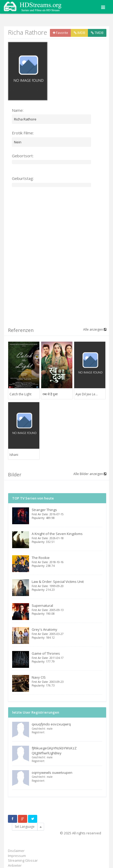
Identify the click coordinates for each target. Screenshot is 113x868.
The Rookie (67, 561)
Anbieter (15, 865)
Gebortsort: (23, 156)
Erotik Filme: (23, 133)
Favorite (60, 33)
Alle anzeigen (95, 329)
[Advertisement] (56, 263)
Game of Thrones (67, 657)
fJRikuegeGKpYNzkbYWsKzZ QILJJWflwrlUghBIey (54, 751)
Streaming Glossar (23, 860)
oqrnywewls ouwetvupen (52, 773)
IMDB (79, 33)
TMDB (97, 33)
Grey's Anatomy (67, 633)
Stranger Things (67, 514)
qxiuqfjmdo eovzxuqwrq (51, 724)
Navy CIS (67, 681)
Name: (18, 110)
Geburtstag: (23, 178)
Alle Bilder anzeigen (90, 474)
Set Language (25, 827)
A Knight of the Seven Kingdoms (67, 538)
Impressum (17, 856)
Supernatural (67, 609)
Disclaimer (16, 851)
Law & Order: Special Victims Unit (67, 585)
